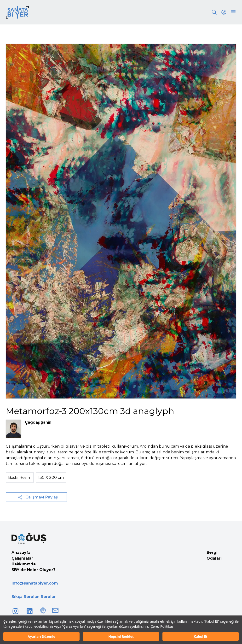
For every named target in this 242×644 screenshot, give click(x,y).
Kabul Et (200, 636)
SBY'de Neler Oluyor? (33, 570)
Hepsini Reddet (121, 636)
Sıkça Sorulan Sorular (34, 597)
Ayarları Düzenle (41, 636)
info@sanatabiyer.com (35, 583)
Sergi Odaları (214, 555)
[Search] (214, 12)
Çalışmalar (22, 558)
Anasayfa (21, 553)
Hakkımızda (24, 564)
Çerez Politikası (163, 626)
